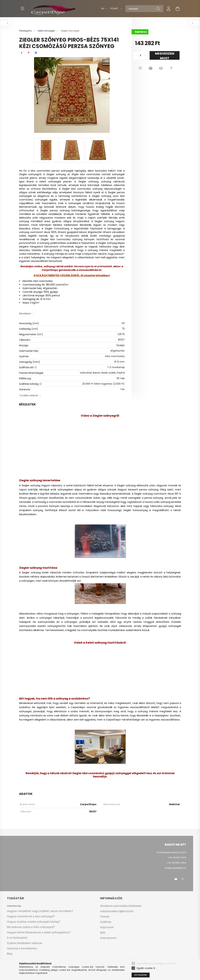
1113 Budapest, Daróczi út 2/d (171, 852)
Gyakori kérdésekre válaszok (25, 943)
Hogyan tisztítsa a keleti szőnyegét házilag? (34, 922)
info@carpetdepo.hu (175, 868)
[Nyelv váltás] (103, 9)
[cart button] (178, 9)
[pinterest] (29, 53)
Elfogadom (141, 975)
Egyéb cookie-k (146, 968)
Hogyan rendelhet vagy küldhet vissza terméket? (40, 911)
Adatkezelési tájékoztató (117, 911)
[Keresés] (144, 9)
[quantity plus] (145, 55)
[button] (140, 68)
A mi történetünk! (17, 938)
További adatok (28, 395)
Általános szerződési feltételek (121, 906)
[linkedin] (36, 53)
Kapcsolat (107, 927)
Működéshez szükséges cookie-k (156, 963)
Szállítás (106, 922)
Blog (10, 954)
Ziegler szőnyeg (126, 485)
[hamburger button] (23, 9)
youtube (176, 879)
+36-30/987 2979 (177, 858)
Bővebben (25, 314)
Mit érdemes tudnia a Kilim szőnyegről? (31, 927)
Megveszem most (165, 55)
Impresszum (108, 938)
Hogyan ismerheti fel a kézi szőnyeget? (31, 916)
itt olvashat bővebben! (95, 275)
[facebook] (22, 53)
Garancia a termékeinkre (22, 948)
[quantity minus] (136, 55)
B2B (103, 933)
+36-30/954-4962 (176, 863)
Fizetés (105, 917)
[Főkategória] (26, 31)
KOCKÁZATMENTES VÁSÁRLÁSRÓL (57, 275)
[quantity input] (140, 55)
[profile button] (169, 9)
